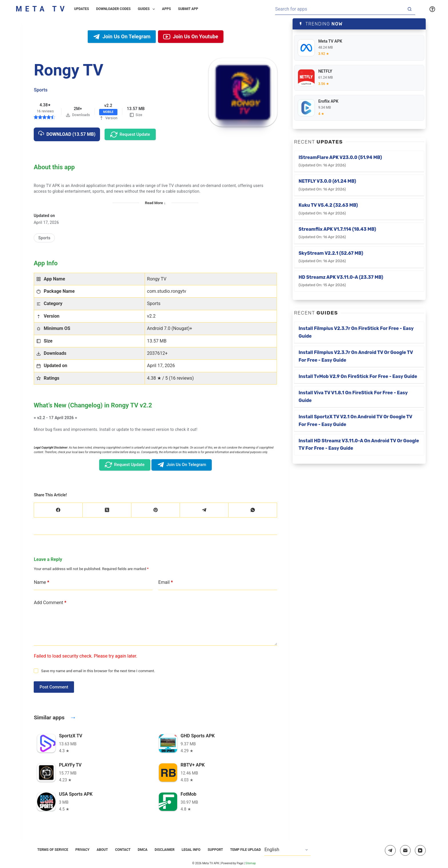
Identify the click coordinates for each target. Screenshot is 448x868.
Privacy (83, 850)
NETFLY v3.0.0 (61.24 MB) (327, 185)
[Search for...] (339, 9)
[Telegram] (204, 510)
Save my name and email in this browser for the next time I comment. (98, 671)
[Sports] (44, 238)
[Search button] (409, 9)
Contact (123, 850)
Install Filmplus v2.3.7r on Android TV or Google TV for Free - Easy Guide (356, 356)
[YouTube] (420, 851)
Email (166, 582)
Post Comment (54, 687)
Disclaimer (165, 850)
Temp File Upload (245, 850)
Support (215, 850)
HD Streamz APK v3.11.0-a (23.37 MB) (341, 281)
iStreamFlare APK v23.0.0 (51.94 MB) (340, 161)
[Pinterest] (156, 510)
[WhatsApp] (253, 510)
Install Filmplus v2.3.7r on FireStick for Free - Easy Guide (356, 332)
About (102, 850)
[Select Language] (287, 850)
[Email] (405, 851)
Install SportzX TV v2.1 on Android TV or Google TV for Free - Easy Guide (355, 420)
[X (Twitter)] (107, 510)
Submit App (188, 9)
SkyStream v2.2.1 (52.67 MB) (331, 257)
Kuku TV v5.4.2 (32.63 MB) (328, 209)
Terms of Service (53, 850)
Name (41, 582)
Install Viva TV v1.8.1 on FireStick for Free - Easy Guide (353, 396)
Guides (147, 9)
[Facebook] (58, 510)
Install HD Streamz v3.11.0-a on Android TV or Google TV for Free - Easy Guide (359, 444)
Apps (166, 9)
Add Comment (50, 603)
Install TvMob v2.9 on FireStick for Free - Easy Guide (358, 376)
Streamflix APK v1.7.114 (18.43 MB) (337, 233)
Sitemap (251, 863)
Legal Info (191, 850)
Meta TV (42, 9)
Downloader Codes (114, 9)
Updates (81, 9)
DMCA (143, 850)
